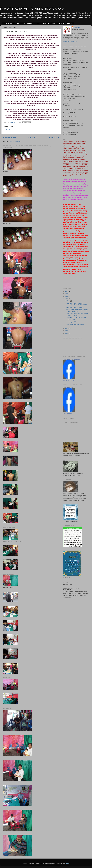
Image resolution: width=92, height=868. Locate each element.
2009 (67, 333)
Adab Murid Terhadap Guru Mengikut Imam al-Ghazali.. (77, 314)
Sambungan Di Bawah (73, 322)
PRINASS (77, 27)
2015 (67, 294)
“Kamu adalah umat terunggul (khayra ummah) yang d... (77, 310)
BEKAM (70, 23)
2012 (67, 299)
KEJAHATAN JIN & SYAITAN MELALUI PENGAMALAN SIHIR (77, 304)
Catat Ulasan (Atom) (15, 141)
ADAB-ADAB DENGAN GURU (75, 307)
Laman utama (32, 137)
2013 (67, 296)
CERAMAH (45, 23)
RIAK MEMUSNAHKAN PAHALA (76, 324)
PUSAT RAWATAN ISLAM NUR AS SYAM (32, 9)
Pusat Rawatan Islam (68, 387)
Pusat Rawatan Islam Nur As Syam (71, 359)
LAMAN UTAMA (9, 23)
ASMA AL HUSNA (58, 23)
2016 (67, 291)
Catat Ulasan (10, 130)
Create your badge (68, 414)
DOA (19, 23)
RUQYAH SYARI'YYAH (31, 23)
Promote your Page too (69, 380)
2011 (67, 328)
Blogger (68, 863)
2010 (67, 331)
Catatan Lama (53, 137)
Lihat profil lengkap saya (70, 41)
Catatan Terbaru (10, 137)
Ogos (69, 301)
